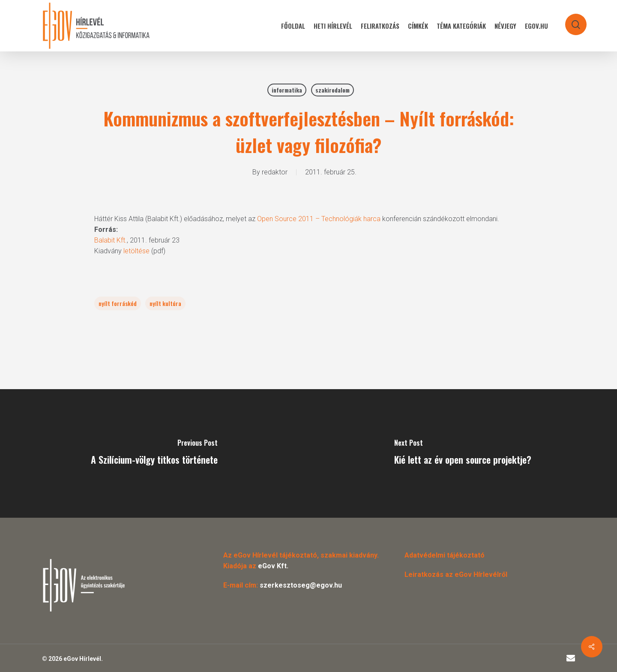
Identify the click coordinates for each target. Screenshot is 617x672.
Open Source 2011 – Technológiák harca (319, 219)
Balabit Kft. (111, 240)
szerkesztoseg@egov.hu (301, 585)
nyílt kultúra (165, 303)
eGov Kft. (273, 566)
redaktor (275, 172)
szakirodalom (332, 90)
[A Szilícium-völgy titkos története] (154, 453)
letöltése (136, 251)
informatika (287, 90)
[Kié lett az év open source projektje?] (463, 453)
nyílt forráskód (118, 303)
